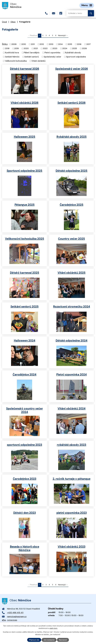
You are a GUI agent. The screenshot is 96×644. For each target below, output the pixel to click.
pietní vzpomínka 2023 (72, 513)
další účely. (54, 628)
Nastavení (63, 640)
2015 (70, 44)
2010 (24, 44)
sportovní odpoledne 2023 (25, 445)
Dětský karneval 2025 (25, 273)
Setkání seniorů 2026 (71, 103)
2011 (33, 44)
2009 (14, 44)
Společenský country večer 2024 (25, 410)
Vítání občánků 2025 (72, 273)
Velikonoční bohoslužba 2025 (25, 239)
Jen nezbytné (49, 640)
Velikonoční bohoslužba (16, 61)
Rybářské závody (73, 53)
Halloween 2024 (25, 341)
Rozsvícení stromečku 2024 (72, 307)
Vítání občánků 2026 (25, 103)
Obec (13, 22)
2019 (17, 48)
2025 (75, 48)
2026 (84, 48)
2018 (7, 48)
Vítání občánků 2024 (72, 408)
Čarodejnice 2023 (25, 479)
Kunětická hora (12, 53)
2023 (55, 48)
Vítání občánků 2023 (72, 547)
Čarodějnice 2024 (25, 375)
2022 (45, 48)
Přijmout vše (34, 640)
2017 (89, 44)
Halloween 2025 (25, 137)
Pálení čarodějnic (32, 53)
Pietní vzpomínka (52, 53)
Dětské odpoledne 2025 (71, 171)
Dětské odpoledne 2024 (71, 341)
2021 (36, 48)
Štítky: (5, 44)
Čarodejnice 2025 (72, 205)
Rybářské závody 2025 (72, 137)
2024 (65, 48)
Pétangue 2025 (25, 205)
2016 (79, 44)
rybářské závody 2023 (71, 445)
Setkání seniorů (32, 57)
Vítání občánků (38, 61)
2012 (42, 44)
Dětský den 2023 (25, 513)
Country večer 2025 (71, 239)
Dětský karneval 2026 (25, 69)
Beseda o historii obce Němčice (25, 548)
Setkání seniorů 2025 (25, 307)
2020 (26, 48)
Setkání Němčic (12, 57)
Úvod (4, 22)
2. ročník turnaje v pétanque (72, 479)
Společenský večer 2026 (72, 69)
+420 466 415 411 (15, 613)
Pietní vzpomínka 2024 (71, 375)
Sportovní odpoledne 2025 (25, 171)
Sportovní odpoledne (76, 57)
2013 (51, 44)
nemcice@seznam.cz (17, 617)
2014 (60, 44)
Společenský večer (52, 57)
